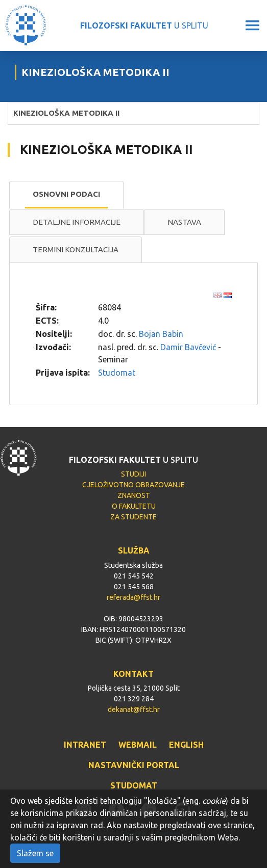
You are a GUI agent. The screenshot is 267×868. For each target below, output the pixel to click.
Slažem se (35, 853)
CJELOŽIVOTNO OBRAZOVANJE (133, 485)
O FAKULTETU (134, 506)
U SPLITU (144, 25)
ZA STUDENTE (133, 517)
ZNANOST (134, 495)
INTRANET (85, 745)
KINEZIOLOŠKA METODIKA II (66, 113)
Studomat (117, 373)
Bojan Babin (161, 334)
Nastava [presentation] (184, 222)
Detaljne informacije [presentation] (77, 222)
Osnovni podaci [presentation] (66, 194)
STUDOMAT (134, 785)
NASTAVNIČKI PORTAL (134, 765)
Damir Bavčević (188, 347)
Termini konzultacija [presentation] (76, 249)
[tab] (66, 195)
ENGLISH (186, 745)
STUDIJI (133, 474)
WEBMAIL (138, 745)
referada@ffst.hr (133, 597)
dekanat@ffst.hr (134, 709)
